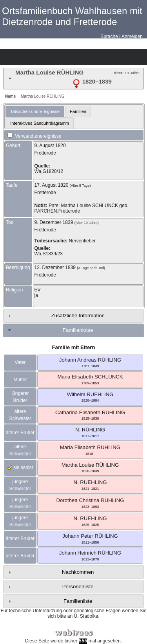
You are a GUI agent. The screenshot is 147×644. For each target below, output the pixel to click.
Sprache (109, 36)
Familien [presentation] (78, 111)
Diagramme (22, 57)
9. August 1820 (50, 146)
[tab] (73, 79)
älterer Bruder (20, 433)
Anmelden (132, 36)
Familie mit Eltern (74, 347)
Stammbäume (8, 57)
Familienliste (78, 601)
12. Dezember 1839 (55, 267)
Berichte (63, 57)
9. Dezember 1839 (54, 222)
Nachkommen (78, 572)
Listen (36, 57)
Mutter (20, 380)
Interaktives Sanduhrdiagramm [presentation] (40, 123)
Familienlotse (78, 330)
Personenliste (78, 587)
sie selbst (20, 468)
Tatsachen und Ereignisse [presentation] (35, 111)
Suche (77, 57)
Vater (20, 362)
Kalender (49, 57)
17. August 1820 (52, 185)
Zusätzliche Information (78, 316)
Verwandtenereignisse (34, 136)
